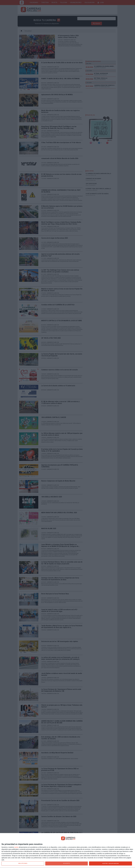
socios (16, 847)
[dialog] (67, 851)
